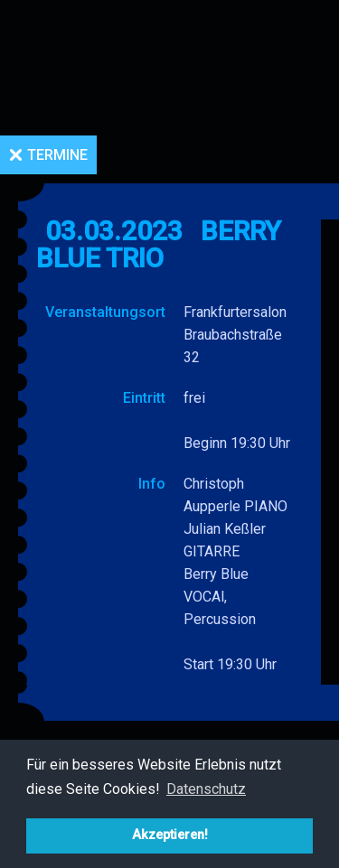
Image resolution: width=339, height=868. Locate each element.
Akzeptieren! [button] (170, 835)
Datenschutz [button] (206, 789)
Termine (57, 155)
